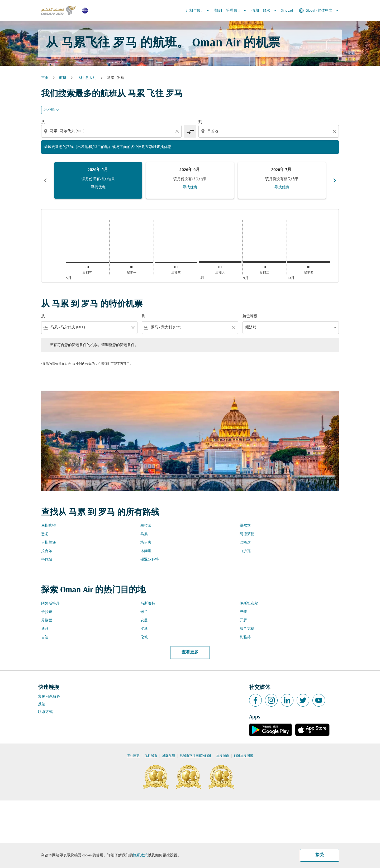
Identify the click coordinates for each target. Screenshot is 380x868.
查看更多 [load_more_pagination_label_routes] (190, 652)
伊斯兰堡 (49, 543)
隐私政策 (140, 855)
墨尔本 (245, 526)
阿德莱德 (247, 534)
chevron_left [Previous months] (45, 180)
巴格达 (245, 543)
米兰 (144, 612)
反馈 (42, 704)
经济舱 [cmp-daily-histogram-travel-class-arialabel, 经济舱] (49, 110)
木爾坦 (146, 551)
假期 (255, 11)
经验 (271, 11)
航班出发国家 (244, 756)
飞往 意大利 (87, 78)
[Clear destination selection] (335, 131)
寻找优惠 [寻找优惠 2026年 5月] (98, 187)
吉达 (45, 637)
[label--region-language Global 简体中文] (319, 11)
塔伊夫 (146, 543)
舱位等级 (250, 316)
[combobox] (112, 131)
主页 (45, 78)
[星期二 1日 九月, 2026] (264, 262)
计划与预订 (199, 11)
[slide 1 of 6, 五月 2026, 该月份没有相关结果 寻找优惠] (98, 180)
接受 (320, 855)
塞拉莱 (146, 526)
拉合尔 (47, 551)
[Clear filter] (133, 328)
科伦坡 (47, 560)
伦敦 (144, 637)
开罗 (243, 620)
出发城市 (223, 756)
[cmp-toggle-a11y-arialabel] (190, 131)
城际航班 (169, 756)
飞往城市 (151, 756)
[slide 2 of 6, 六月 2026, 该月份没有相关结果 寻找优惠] (190, 180)
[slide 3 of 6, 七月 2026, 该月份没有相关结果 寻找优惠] (282, 180)
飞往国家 (133, 756)
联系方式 (45, 712)
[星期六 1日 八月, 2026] (220, 262)
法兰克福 (247, 629)
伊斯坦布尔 (249, 604)
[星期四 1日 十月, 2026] (309, 262)
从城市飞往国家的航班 (196, 756)
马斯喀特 (49, 526)
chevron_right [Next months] (335, 180)
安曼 (144, 620)
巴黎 (243, 612)
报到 (218, 11)
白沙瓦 (245, 551)
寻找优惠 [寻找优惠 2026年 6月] (190, 187)
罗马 (144, 629)
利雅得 (245, 637)
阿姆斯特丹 (50, 604)
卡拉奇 (47, 612)
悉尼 (45, 534)
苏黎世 (47, 620)
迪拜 (45, 629)
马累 (144, 534)
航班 (63, 78)
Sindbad (287, 11)
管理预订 (238, 11)
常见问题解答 (49, 697)
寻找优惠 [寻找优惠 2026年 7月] (282, 187)
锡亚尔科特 (150, 560)
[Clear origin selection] (178, 131)
